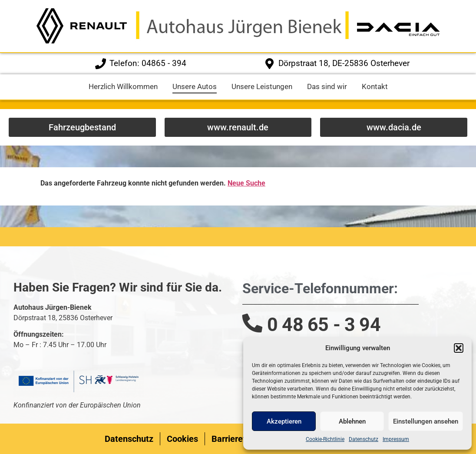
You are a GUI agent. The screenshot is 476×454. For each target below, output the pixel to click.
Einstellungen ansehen (426, 421)
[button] (459, 348)
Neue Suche (246, 183)
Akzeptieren (284, 421)
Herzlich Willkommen (123, 86)
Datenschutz (364, 439)
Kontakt (375, 86)
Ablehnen (352, 421)
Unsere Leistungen (262, 86)
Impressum (396, 439)
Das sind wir (327, 86)
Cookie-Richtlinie (325, 439)
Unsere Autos (195, 86)
